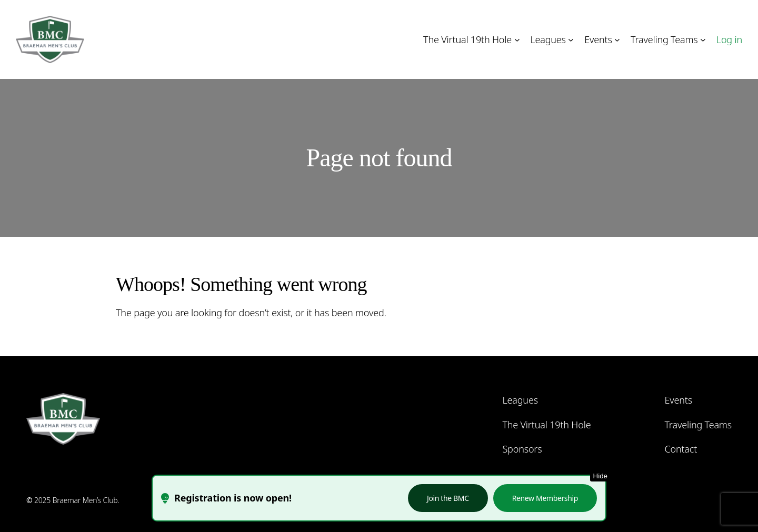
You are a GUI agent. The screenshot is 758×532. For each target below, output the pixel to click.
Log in (729, 39)
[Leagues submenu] (571, 40)
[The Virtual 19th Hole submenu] (517, 40)
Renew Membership (545, 498)
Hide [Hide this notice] (600, 476)
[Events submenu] (617, 40)
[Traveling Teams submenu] (703, 40)
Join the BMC (448, 498)
